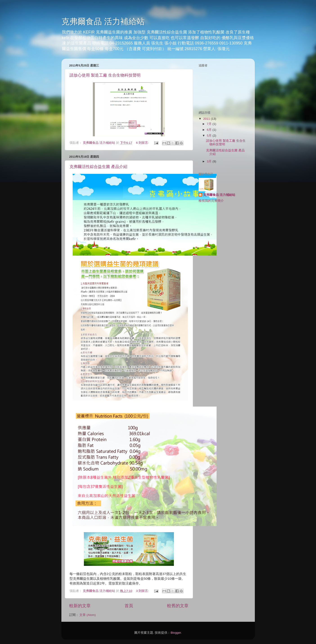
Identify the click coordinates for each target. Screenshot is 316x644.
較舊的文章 (178, 606)
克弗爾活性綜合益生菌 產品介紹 (98, 167)
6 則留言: (143, 143)
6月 (210, 130)
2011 (207, 119)
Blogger (176, 633)
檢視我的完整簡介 (211, 201)
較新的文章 (80, 606)
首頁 (129, 606)
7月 (210, 124)
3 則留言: (143, 591)
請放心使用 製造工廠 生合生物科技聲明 (105, 75)
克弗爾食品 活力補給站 (103, 21)
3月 (210, 161)
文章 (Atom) (87, 615)
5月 (210, 136)
